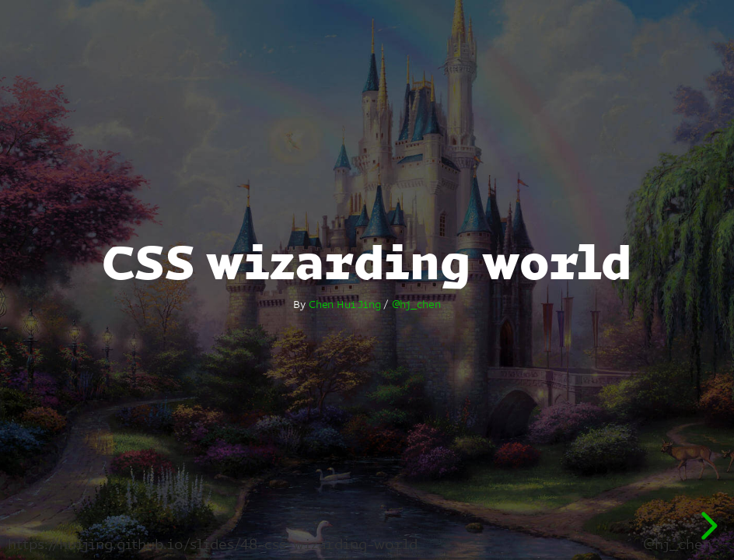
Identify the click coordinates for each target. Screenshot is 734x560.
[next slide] (707, 526)
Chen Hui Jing (345, 304)
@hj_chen (416, 304)
